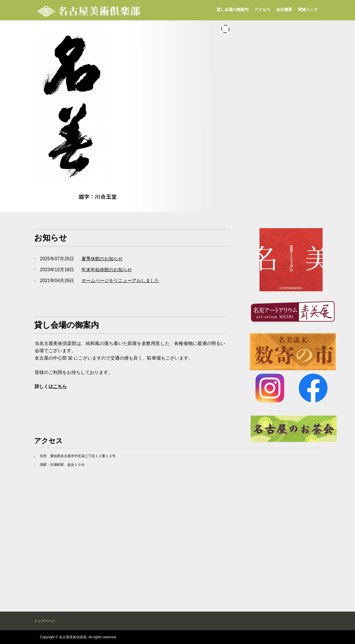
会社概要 (284, 9)
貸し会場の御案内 (233, 9)
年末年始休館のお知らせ (107, 270)
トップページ (44, 621)
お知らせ (51, 238)
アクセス (262, 9)
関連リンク (308, 9)
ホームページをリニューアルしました (120, 281)
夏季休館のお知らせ (102, 259)
